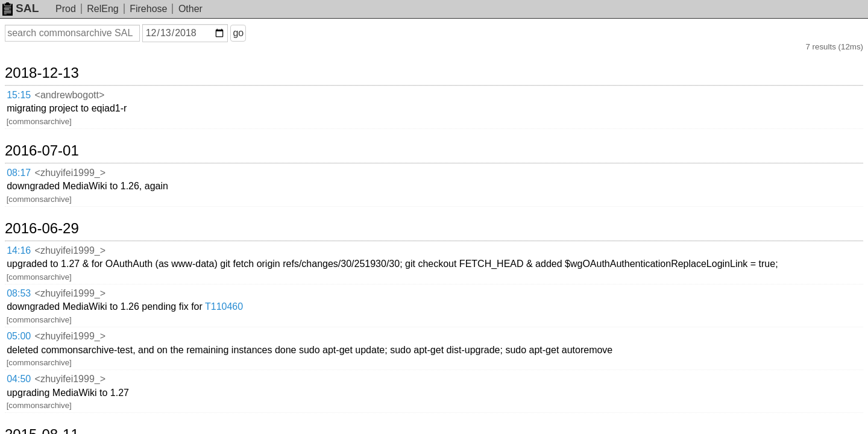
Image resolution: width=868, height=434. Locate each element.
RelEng (102, 9)
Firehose (148, 9)
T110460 (326, 200)
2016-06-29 (56, 156)
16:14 (31, 279)
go (253, 33)
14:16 (31, 176)
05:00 (31, 216)
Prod (66, 9)
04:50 (31, 231)
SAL (20, 8)
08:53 (31, 201)
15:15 (31, 82)
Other (190, 9)
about (841, 422)
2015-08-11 (56, 259)
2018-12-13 (56, 61)
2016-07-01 (56, 108)
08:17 (31, 129)
